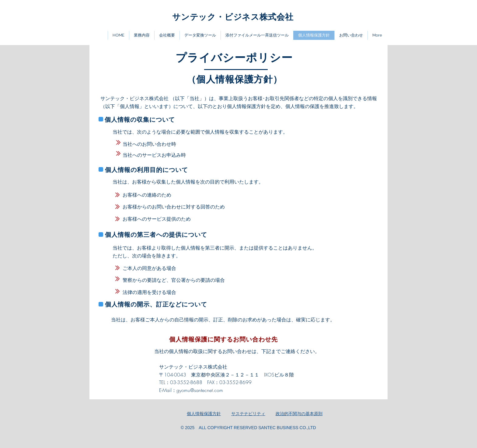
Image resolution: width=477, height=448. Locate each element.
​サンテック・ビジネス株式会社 (233, 17)
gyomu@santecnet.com (200, 390)
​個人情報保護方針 (204, 414)
